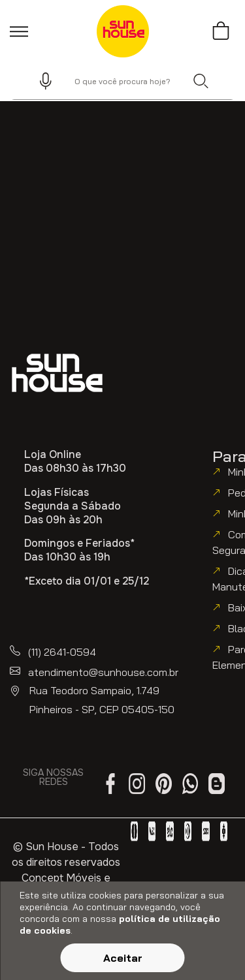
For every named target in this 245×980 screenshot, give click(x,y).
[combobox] (122, 81)
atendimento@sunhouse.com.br (103, 672)
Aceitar (123, 958)
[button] (40, 81)
